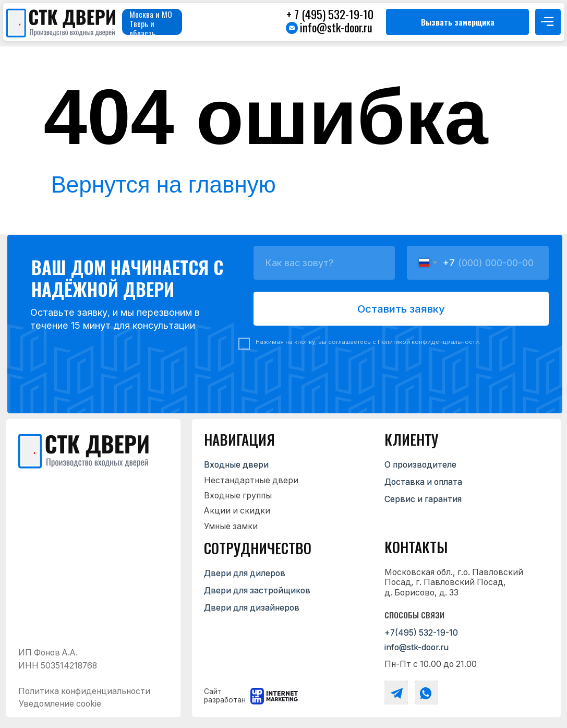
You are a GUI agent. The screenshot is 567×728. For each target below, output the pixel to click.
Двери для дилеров (245, 573)
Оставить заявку (401, 309)
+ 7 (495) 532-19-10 (330, 14)
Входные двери (236, 465)
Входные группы (238, 496)
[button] (457, 22)
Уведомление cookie (60, 704)
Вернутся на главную (164, 184)
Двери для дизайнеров (252, 608)
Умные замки (231, 526)
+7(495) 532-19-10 (421, 633)
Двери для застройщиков (257, 590)
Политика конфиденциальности (84, 691)
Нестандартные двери (251, 480)
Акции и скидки (237, 511)
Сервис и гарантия (423, 499)
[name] (324, 263)
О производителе (420, 465)
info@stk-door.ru (336, 27)
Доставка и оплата (423, 482)
